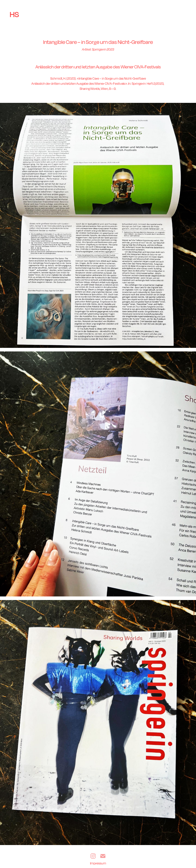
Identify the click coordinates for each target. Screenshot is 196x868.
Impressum (98, 863)
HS (14, 14)
